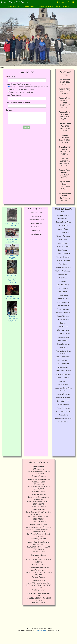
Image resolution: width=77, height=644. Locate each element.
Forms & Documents (45, 6)
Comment (9, 110)
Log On (61, 2)
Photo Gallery (14, 6)
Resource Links (29, 6)
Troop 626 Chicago (19, 2)
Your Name (10, 77)
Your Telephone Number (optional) (19, 103)
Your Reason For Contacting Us (18, 84)
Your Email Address (14, 95)
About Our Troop (62, 6)
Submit (27, 127)
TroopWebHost (40, 631)
